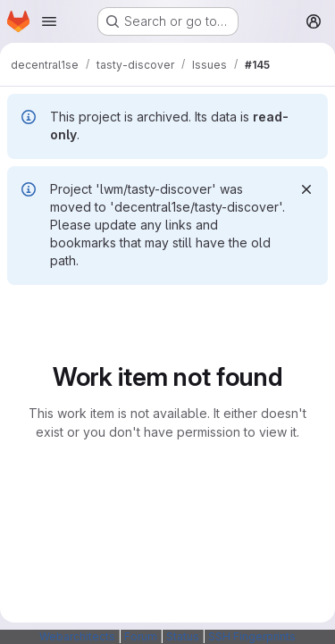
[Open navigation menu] (49, 21)
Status (183, 636)
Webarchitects (77, 636)
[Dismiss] (306, 189)
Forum (141, 636)
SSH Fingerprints (252, 636)
